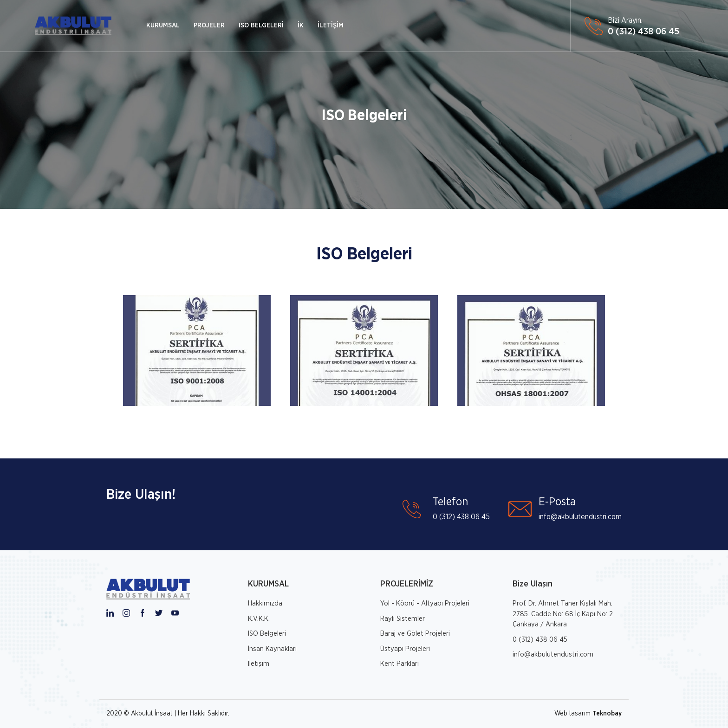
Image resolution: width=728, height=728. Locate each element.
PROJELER (209, 26)
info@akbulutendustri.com (553, 654)
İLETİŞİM (331, 26)
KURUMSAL (163, 26)
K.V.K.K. (259, 619)
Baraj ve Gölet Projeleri (415, 634)
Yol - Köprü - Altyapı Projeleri (425, 603)
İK (301, 26)
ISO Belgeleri (364, 116)
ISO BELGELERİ (261, 26)
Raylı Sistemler (403, 619)
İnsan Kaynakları (272, 649)
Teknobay (607, 714)
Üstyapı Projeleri (405, 649)
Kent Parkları (400, 664)
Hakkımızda (265, 603)
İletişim (259, 664)
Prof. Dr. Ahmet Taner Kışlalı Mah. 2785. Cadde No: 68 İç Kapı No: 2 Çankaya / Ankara (563, 614)
